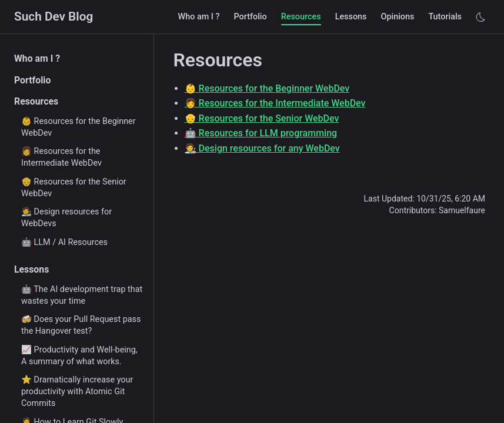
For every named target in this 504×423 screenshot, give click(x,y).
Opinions (398, 17)
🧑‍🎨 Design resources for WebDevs (66, 218)
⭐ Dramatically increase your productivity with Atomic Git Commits (77, 392)
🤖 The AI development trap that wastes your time (82, 295)
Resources (301, 17)
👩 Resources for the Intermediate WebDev (61, 157)
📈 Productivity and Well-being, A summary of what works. (79, 356)
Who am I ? (199, 17)
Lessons (351, 17)
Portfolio (250, 17)
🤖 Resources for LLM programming (261, 133)
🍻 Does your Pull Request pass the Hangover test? (81, 325)
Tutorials (445, 17)
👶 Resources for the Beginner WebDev (79, 127)
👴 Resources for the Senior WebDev (74, 188)
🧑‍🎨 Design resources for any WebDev (262, 148)
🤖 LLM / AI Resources (64, 242)
